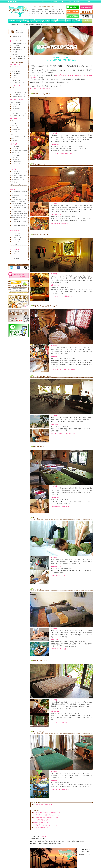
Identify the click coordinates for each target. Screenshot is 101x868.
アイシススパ (15, 69)
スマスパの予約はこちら (59, 649)
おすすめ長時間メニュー (18, 45)
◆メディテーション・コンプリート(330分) (63, 358)
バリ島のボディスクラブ (18, 178)
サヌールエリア (15, 242)
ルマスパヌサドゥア (16, 71)
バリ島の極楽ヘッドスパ (18, 180)
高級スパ (14, 254)
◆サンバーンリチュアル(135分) (60, 287)
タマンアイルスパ (16, 109)
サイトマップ (79, 1)
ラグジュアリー (15, 252)
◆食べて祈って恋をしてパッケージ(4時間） (63, 217)
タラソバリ (14, 76)
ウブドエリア (15, 244)
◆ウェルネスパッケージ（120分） (61, 782)
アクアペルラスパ (16, 130)
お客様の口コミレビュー (18, 37)
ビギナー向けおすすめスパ (18, 56)
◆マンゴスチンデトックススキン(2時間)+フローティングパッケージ (70, 642)
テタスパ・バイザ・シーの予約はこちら (64, 434)
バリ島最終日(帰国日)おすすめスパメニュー (46, 817)
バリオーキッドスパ (16, 102)
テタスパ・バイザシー (17, 104)
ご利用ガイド (90, 1)
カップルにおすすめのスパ (41, 827)
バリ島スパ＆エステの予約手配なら (43, 805)
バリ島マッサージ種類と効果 (19, 175)
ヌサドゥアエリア (16, 233)
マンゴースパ (15, 111)
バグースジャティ (16, 153)
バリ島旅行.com (12, 1)
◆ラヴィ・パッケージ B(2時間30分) (61, 568)
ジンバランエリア (16, 235)
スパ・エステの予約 (23, 25)
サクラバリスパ (15, 78)
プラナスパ (14, 121)
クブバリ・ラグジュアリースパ (19, 92)
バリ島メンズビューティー (18, 184)
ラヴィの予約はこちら (58, 575)
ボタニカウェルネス (16, 128)
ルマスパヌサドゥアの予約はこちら (62, 296)
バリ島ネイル (15, 182)
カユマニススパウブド (17, 162)
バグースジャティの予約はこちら (62, 722)
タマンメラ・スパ (16, 132)
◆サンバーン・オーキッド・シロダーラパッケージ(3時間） (68, 146)
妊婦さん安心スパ (16, 54)
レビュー (46, 1)
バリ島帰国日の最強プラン (18, 211)
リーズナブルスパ (16, 258)
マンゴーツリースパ (16, 164)
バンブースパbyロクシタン (18, 97)
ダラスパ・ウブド (16, 155)
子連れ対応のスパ (16, 52)
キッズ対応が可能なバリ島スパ (42, 820)
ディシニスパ (15, 123)
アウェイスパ (15, 141)
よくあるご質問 (67, 1)
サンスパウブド (15, 146)
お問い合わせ (56, 1)
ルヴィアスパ (15, 125)
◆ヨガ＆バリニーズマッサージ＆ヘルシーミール (65, 713)
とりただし (44, 837)
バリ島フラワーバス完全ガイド (19, 226)
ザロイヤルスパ (15, 157)
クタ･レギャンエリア (17, 237)
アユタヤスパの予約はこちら (60, 506)
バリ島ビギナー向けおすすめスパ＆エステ (45, 825)
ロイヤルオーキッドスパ (18, 74)
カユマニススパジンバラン (18, 94)
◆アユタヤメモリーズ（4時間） (60, 499)
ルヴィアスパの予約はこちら (60, 789)
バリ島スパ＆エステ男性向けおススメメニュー (47, 815)
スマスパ (14, 107)
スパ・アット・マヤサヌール (19, 113)
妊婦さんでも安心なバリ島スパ (42, 823)
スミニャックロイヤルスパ (18, 136)
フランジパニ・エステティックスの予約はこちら (66, 370)
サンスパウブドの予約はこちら (61, 224)
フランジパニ (15, 67)
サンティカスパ (15, 148)
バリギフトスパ (15, 134)
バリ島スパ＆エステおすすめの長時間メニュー (47, 812)
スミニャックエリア (16, 240)
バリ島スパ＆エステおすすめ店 (41, 88)
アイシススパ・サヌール (18, 115)
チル (13, 139)
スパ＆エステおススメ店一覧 (19, 43)
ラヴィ (13, 88)
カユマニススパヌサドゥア (18, 80)
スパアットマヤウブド (17, 159)
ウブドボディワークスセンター (19, 151)
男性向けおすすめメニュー (18, 48)
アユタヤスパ (15, 90)
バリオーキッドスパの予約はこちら (62, 153)
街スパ (13, 256)
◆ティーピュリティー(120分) (59, 427)
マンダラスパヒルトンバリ (18, 82)
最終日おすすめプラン (17, 50)
